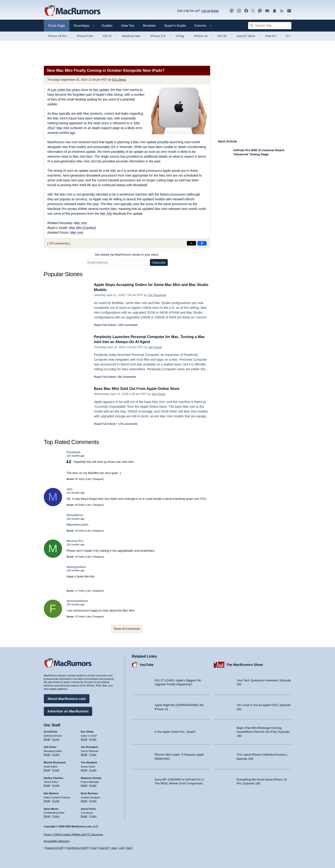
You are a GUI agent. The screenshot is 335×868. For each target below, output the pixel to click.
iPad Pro (271, 36)
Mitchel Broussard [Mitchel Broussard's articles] (55, 762)
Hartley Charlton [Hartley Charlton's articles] (54, 777)
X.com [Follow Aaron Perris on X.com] (93, 815)
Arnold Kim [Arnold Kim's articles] (51, 731)
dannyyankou (76, 567)
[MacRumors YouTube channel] (267, 11)
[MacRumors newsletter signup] (289, 11)
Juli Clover (155, 347)
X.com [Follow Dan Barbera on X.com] (56, 800)
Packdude (74, 452)
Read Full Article (105, 325)
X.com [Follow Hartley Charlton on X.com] (56, 785)
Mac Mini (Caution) (82, 228)
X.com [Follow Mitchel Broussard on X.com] (56, 769)
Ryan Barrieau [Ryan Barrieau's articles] (89, 793)
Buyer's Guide (175, 25)
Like (89, 479)
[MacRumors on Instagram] (239, 11)
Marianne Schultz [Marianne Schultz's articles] (91, 777)
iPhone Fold (85, 36)
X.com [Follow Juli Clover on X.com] (56, 754)
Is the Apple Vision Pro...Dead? (175, 731)
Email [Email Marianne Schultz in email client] (84, 785)
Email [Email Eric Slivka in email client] (84, 738)
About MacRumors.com (67, 698)
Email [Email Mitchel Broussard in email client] (47, 769)
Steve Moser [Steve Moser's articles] (51, 808)
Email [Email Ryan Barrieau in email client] (84, 800)
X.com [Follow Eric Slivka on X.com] (93, 738)
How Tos (128, 25)
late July (106, 214)
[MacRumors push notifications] (275, 11)
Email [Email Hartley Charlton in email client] (47, 785)
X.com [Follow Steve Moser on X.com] (56, 815)
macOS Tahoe (246, 36)
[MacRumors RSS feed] (282, 11)
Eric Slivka (119, 80)
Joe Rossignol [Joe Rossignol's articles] (89, 746)
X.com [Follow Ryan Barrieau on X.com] (93, 800)
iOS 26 (222, 36)
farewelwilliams (77, 601)
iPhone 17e (158, 36)
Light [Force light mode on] (122, 848)
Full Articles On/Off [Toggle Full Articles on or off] (77, 848)
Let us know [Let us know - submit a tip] (210, 11)
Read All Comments (127, 629)
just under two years (66, 90)
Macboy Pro (75, 541)
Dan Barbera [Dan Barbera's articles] (51, 793)
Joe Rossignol (157, 295)
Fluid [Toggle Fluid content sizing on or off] (94, 848)
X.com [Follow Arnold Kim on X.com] (56, 738)
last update (101, 90)
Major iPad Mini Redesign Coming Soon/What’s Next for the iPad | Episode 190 (263, 731)
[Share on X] (191, 243)
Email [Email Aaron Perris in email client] (84, 815)
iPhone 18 (201, 36)
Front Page (57, 25)
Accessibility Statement (57, 841)
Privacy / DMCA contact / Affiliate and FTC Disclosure (73, 834)
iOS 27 (107, 36)
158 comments (128, 325)
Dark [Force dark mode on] (129, 848)
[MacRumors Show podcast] (232, 11)
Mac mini (80, 223)
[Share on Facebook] (202, 243)
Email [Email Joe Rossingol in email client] (84, 754)
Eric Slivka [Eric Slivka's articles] (87, 731)
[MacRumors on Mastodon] (260, 11)
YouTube (147, 664)
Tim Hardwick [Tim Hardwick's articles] (89, 762)
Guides (107, 25)
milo (70, 489)
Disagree (98, 479)
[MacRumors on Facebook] (246, 11)
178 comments (128, 424)
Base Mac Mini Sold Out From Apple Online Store (139, 389)
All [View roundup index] (288, 36)
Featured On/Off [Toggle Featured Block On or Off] (54, 848)
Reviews (149, 25)
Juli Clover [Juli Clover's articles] (50, 746)
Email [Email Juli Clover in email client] (47, 754)
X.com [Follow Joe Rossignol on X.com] (93, 754)
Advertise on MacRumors (68, 711)
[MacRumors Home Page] (72, 11)
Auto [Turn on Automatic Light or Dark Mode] (114, 848)
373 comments (59, 243)
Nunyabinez (75, 515)
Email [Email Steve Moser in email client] (47, 815)
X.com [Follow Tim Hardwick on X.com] (93, 769)
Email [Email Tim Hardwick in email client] (84, 769)
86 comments (127, 377)
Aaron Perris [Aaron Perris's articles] (88, 808)
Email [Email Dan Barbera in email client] (47, 800)
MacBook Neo (131, 36)
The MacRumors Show (245, 664)
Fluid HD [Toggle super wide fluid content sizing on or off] (103, 848)
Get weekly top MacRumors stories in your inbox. (127, 255)
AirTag (180, 36)
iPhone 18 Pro (58, 36)
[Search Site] (270, 26)
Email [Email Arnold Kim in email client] (47, 738)
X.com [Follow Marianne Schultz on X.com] (93, 785)
